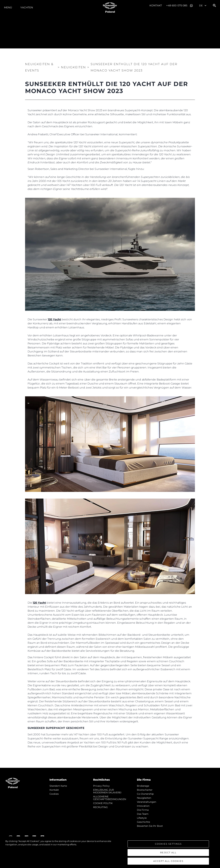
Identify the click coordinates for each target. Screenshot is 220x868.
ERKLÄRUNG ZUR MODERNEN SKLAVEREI (107, 791)
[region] (110, 852)
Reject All (168, 852)
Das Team (143, 814)
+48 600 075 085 (177, 5)
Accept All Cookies (168, 861)
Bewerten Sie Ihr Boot (150, 826)
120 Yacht (54, 319)
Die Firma (143, 810)
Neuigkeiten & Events (39, 67)
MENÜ (8, 7)
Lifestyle (142, 818)
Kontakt (156, 5)
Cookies (54, 794)
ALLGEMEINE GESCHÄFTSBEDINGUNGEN (110, 798)
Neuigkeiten (144, 798)
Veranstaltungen (147, 802)
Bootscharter (145, 790)
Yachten (27, 7)
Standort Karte (58, 786)
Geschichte (143, 822)
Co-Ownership (145, 794)
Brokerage (143, 786)
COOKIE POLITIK (103, 803)
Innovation (143, 806)
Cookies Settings (168, 844)
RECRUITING (100, 807)
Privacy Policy (101, 786)
